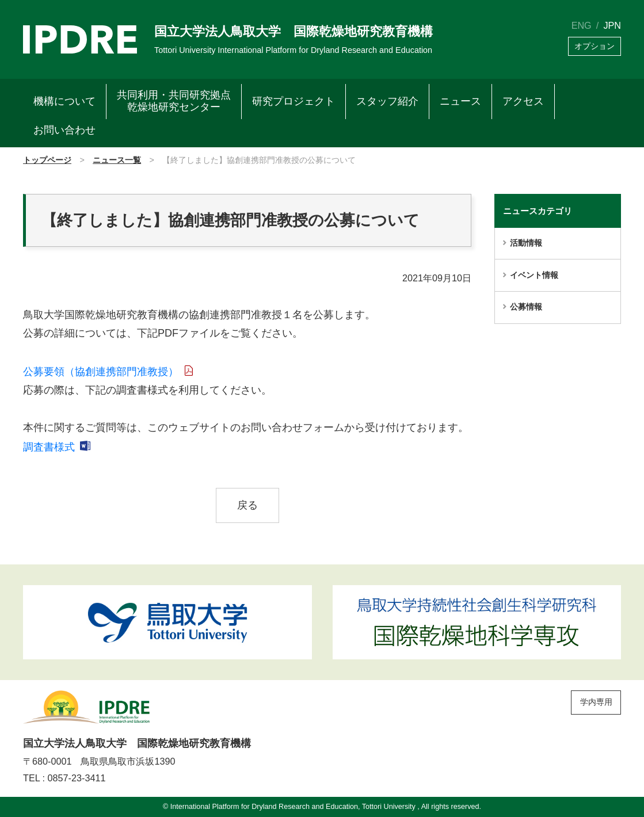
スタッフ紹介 (387, 101)
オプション (595, 46)
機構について (64, 101)
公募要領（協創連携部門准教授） (101, 372)
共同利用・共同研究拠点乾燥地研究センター (174, 101)
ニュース (460, 101)
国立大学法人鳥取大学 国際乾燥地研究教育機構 (294, 31)
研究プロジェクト (294, 101)
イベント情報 (534, 275)
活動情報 (526, 243)
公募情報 (526, 307)
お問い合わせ (64, 130)
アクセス (523, 101)
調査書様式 (49, 447)
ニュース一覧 (117, 160)
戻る (247, 505)
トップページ (47, 160)
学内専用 (596, 702)
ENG (582, 25)
